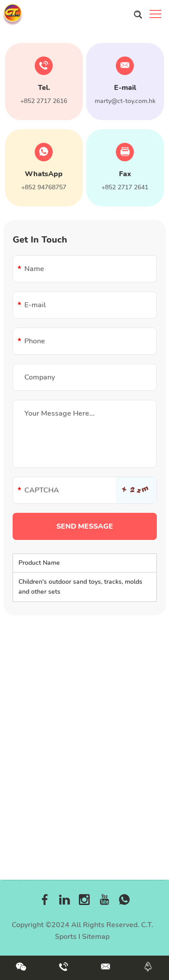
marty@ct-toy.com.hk (125, 101)
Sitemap (96, 937)
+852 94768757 (44, 187)
